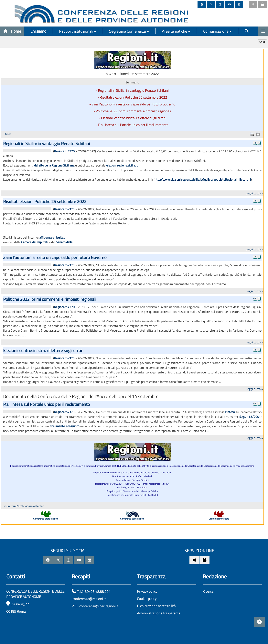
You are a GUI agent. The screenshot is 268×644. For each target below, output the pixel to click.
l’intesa (230, 412)
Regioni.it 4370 (64, 151)
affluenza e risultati (52, 237)
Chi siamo (38, 31)
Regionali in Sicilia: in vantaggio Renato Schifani (133, 90)
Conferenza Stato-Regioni (46, 519)
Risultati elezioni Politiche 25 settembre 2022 (133, 97)
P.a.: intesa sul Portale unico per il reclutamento (133, 125)
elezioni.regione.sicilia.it (122, 165)
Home (12, 31)
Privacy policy (147, 591)
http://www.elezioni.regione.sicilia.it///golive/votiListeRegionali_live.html (203, 179)
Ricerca (208, 591)
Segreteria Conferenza (129, 31)
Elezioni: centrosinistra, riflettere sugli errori (133, 118)
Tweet (8, 134)
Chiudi (262, 42)
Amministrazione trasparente (159, 613)
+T (255, 143)
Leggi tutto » (254, 193)
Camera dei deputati (35, 242)
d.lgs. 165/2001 (250, 417)
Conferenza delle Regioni (132, 519)
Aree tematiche (176, 31)
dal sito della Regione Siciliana (54, 165)
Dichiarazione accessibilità (156, 606)
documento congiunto (64, 426)
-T (259, 143)
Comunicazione (218, 31)
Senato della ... (65, 242)
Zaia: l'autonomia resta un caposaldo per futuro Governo (133, 104)
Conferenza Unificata (219, 519)
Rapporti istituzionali (78, 31)
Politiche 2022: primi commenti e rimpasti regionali (133, 111)
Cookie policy (147, 599)
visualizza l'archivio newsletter (23, 506)
